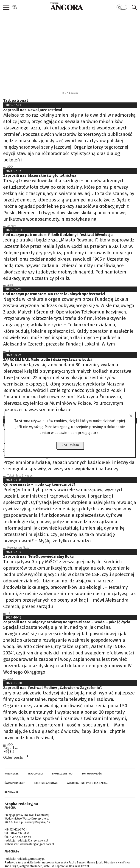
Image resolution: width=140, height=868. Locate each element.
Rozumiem (70, 445)
